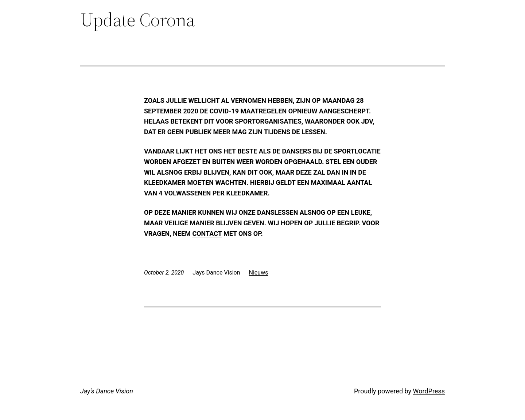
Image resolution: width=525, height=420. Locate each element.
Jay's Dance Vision (107, 391)
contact (207, 234)
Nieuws (259, 273)
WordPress (429, 391)
